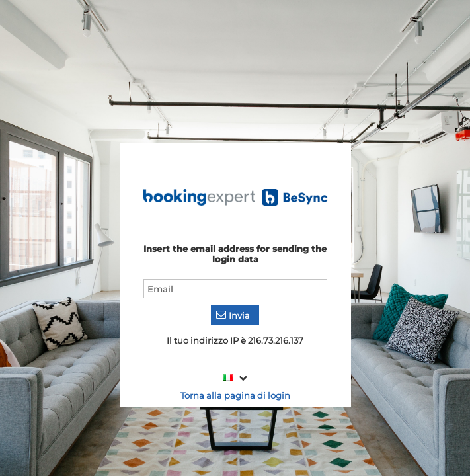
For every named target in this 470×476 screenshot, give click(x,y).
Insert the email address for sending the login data (235, 254)
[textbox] (235, 289)
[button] (235, 315)
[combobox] (235, 378)
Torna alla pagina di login (235, 395)
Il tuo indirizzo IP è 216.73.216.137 (235, 340)
